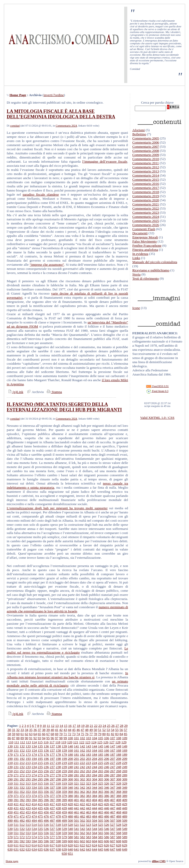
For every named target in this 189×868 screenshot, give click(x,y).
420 (70, 804)
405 (100, 800)
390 (10, 800)
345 (100, 787)
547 (113, 829)
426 (106, 804)
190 (10, 759)
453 (28, 812)
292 (22, 779)
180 (70, 754)
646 (107, 849)
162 (82, 750)
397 (52, 800)
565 (100, 833)
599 (64, 841)
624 (94, 845)
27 (117, 726)
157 (52, 750)
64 (35, 734)
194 (34, 759)
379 (64, 796)
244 (94, 767)
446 (107, 808)
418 (58, 804)
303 (89, 779)
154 (34, 750)
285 (100, 775)
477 (52, 816)
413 (28, 804)
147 (113, 746)
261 (76, 771)
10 (44, 726)
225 (100, 763)
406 (107, 800)
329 (125, 783)
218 (58, 763)
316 (46, 783)
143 (89, 746)
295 (40, 779)
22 (96, 726)
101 (76, 738)
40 (52, 730)
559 (64, 833)
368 (119, 792)
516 (46, 825)
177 (52, 754)
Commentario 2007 (145, 147)
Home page (12, 861)
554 (34, 833)
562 (82, 833)
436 (46, 808)
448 (119, 808)
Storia (136, 274)
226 (106, 763)
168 (119, 750)
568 (119, 833)
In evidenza (140, 254)
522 (82, 825)
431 (16, 808)
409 (125, 800)
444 (94, 808)
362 (82, 792)
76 (87, 734)
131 (16, 746)
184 (94, 754)
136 (46, 746)
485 (100, 816)
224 (94, 763)
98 (61, 738)
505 (100, 820)
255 (40, 771)
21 (91, 726)
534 (34, 829)
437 (52, 808)
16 (70, 726)
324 (94, 783)
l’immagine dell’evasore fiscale (105, 161)
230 (10, 767)
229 (125, 763)
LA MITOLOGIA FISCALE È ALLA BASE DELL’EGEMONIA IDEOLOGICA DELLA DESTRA (61, 114)
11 (48, 726)
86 (9, 738)
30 (9, 730)
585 (100, 837)
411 (16, 804)
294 (34, 779)
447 (113, 808)
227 (113, 763)
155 (40, 750)
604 (94, 841)
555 (40, 833)
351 (16, 792)
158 (58, 750)
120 (70, 742)
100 (70, 738)
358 (58, 792)
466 (107, 812)
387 (113, 796)
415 (40, 804)
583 (89, 837)
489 (125, 816)
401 (76, 800)
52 (104, 730)
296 (46, 779)
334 (34, 787)
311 (16, 783)
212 (22, 763)
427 (113, 804)
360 (70, 792)
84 (121, 734)
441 (76, 808)
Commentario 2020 (145, 200)
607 (113, 841)
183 (89, 754)
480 (70, 816)
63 (31, 734)
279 (64, 775)
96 (52, 738)
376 (46, 796)
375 (40, 796)
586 (107, 837)
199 (64, 759)
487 (113, 816)
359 (64, 792)
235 (40, 767)
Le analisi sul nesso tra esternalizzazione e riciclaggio (67, 650)
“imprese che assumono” (47, 265)
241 (76, 767)
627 (113, 845)
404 (94, 800)
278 (58, 775)
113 (28, 742)
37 (39, 730)
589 (125, 837)
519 (64, 825)
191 (16, 759)
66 (44, 734)
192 (22, 759)
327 (113, 783)
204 (94, 759)
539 (64, 829)
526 (106, 825)
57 (125, 730)
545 (100, 829)
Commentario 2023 (145, 212)
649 (125, 849)
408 (119, 800)
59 (14, 734)
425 (100, 804)
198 (58, 759)
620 (70, 845)
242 (82, 767)
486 (107, 816)
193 (28, 759)
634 (34, 849)
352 (22, 792)
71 (65, 734)
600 (70, 841)
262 (82, 771)
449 (125, 808)
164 (94, 750)
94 (44, 738)
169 (125, 750)
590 (10, 841)
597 (52, 841)
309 (125, 779)
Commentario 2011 (145, 163)
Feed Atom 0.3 (157, 391)
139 (64, 746)
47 (82, 730)
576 (46, 837)
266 (107, 771)
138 (58, 746)
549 (125, 829)
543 (89, 829)
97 (57, 738)
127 (112, 742)
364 (94, 792)
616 (46, 845)
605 (100, 841)
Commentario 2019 (145, 196)
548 (119, 829)
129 (124, 742)
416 (46, 804)
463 (89, 812)
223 (88, 763)
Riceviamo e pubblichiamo (151, 270)
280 (70, 775)
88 (18, 738)
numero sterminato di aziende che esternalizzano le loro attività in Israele (67, 609)
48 (87, 730)
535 (40, 829)
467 (113, 812)
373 (28, 796)
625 (100, 845)
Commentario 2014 (145, 175)
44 (70, 730)
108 (119, 738)
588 (119, 837)
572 (22, 837)
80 (104, 734)
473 (28, 816)
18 (78, 726)
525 (100, 825)
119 (64, 742)
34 (26, 730)
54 (112, 730)
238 (58, 767)
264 (94, 771)
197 (52, 759)
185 (100, 754)
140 (70, 746)
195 (40, 759)
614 (34, 845)
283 (89, 775)
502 (82, 820)
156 (46, 750)
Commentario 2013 (145, 171)
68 (52, 734)
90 (26, 738)
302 (82, 779)
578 (58, 837)
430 (10, 808)
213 (28, 763)
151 (16, 750)
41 (57, 730)
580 (70, 837)
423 (88, 804)
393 (28, 800)
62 (26, 734)
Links (136, 258)
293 (28, 779)
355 (40, 792)
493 (28, 820)
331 (16, 787)
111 (17, 742)
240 (70, 767)
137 (52, 746)
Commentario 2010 (145, 159)
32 (18, 730)
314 (34, 783)
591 (16, 841)
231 (16, 767)
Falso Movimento (144, 241)
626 (106, 845)
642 (82, 849)
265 (100, 771)
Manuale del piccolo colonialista (155, 262)
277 (52, 775)
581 (76, 837)
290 (10, 779)
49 (91, 730)
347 (113, 787)
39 (48, 730)
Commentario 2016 (145, 184)
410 (10, 804)
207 (113, 759)
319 (64, 783)
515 (40, 825)
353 (28, 792)
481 (76, 816)
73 (74, 734)
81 (108, 734)
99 (65, 738)
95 (48, 738)
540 (70, 829)
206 (107, 759)
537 (52, 829)
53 (108, 730)
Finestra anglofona (145, 250)
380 (70, 796)
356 (46, 792)
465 (100, 812)
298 (58, 779)
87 (14, 738)
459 (64, 812)
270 (10, 775)
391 (16, 800)
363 (89, 792)
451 (16, 812)
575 (40, 837)
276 (46, 775)
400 (70, 800)
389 (125, 796)
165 (100, 750)
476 (46, 816)
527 (113, 825)
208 (119, 759)
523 (88, 825)
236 (46, 767)
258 (58, 771)
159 (64, 750)
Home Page (18, 95)
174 (34, 754)
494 (34, 820)
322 (82, 783)
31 (14, 730)
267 (113, 771)
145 (100, 746)
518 (58, 825)
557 (52, 833)
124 (94, 742)
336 (46, 787)
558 (58, 833)
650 (64, 853)
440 (70, 808)
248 (119, 767)
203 (89, 759)
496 (46, 820)
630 (10, 849)
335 (40, 787)
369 (125, 792)
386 (107, 796)
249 (125, 767)
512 (22, 825)
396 (46, 800)
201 (76, 759)
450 (10, 812)
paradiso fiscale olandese (41, 194)
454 (34, 812)
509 (125, 820)
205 (100, 759)
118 (58, 742)
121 (76, 742)
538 (58, 829)
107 (113, 738)
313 (28, 783)
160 (70, 750)
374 (34, 796)
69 (57, 734)
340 (70, 787)
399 (64, 800)
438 (58, 808)
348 (119, 787)
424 (94, 804)
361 (76, 792)
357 (52, 792)
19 (83, 726)
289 (125, 775)
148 (119, 746)
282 (82, 775)
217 (52, 763)
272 (22, 775)
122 (82, 742)
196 (46, 759)
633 (28, 849)
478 (58, 816)
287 (113, 775)
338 (58, 787)
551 (16, 833)
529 (125, 825)
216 (46, 763)
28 (121, 726)
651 (70, 853)
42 (61, 730)
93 (39, 738)
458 (58, 812)
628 (119, 845)
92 (35, 738)
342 (82, 787)
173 (28, 754)
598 (58, 841)
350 (10, 792)
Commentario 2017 (145, 188)
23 (100, 726)
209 (125, 759)
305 (100, 779)
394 (34, 800)
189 (125, 754)
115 (40, 742)
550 (10, 833)
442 (82, 808)
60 (18, 734)
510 (10, 825)
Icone (136, 308)
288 (119, 775)
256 (46, 771)
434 (34, 808)
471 (16, 816)
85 (125, 734)
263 (89, 771)
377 (52, 796)
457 (52, 812)
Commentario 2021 (145, 204)
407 (113, 800)
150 (10, 750)
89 (22, 738)
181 (76, 754)
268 (119, 771)
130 (10, 746)
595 (40, 841)
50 (95, 730)
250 (10, 771)
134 (34, 746)
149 (125, 746)
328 (119, 783)
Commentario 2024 (66, 126)
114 (34, 742)
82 (112, 734)
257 (52, 771)
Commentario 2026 (145, 225)
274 (34, 775)
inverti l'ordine (54, 95)
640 (70, 849)
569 (125, 833)
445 (100, 808)
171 (16, 754)
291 (16, 779)
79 (100, 734)
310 (10, 783)
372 (22, 796)
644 (94, 849)
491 (16, 820)
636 (46, 849)
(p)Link (15, 392)
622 (82, 845)
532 (22, 829)
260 (70, 771)
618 (58, 845)
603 (89, 841)
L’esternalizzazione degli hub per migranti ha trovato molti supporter (57, 508)
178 (58, 754)
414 (34, 804)
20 (87, 726)
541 (76, 829)
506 (107, 820)
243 (89, 767)
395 (40, 800)
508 (119, 820)
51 (100, 730)
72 (70, 734)
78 (95, 734)
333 (28, 787)
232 (22, 767)
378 (58, 796)
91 (31, 738)
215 (40, 763)
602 (82, 841)
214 (34, 763)
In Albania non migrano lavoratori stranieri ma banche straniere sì (67, 675)
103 (89, 738)
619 (64, 845)
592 (22, 841)
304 (94, 779)
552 (22, 833)
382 (82, 796)
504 (94, 820)
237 (52, 767)
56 (121, 730)
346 (107, 787)
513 (28, 825)
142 (82, 746)
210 (10, 763)
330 (10, 787)
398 (58, 800)
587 (113, 837)
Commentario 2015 (145, 180)
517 (52, 825)
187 (113, 754)
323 (88, 783)
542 (82, 829)
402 (82, 800)
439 (64, 808)
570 (10, 837)
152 (22, 750)
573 (28, 837)
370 (10, 796)
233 (28, 767)
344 (94, 787)
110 (11, 742)
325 (100, 783)
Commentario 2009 (145, 155)
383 (89, 796)
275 (40, 775)
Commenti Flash (144, 229)
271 (16, 775)
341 (76, 787)
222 (82, 763)
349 (125, 787)
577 (52, 837)
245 (100, 767)
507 (113, 820)
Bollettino (139, 134)
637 (52, 849)
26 (113, 726)
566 (107, 833)
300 (70, 779)
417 (52, 804)
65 (39, 734)
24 (104, 726)
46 (78, 730)
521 (76, 825)
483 (89, 816)
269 (125, 771)
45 (74, 730)
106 (107, 738)
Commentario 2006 (145, 142)
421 (76, 804)
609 (125, 841)
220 (70, 763)
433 (28, 808)
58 (9, 734)
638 (58, 849)
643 (89, 849)
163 (89, 750)
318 (58, 783)
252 (22, 771)
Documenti (140, 233)
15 (65, 726)
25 (109, 726)
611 (16, 845)
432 (22, 808)
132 (22, 746)
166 (107, 750)
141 (76, 746)
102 (82, 738)
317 (52, 783)
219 (64, 763)
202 (82, 759)
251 (16, 771)
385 (100, 796)
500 (70, 820)
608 (119, 841)
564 (94, 833)
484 (94, 816)
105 (100, 738)
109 (125, 738)
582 (82, 837)
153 (28, 750)
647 (113, 849)
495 (40, 820)
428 (119, 804)
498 (58, 820)
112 (22, 742)
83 (117, 734)
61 (22, 734)
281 (76, 775)
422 (82, 804)
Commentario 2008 (145, 151)
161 (76, 750)
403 (89, 800)
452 (22, 812)
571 (16, 837)
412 (22, 804)
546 (107, 829)
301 (76, 779)
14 (61, 726)
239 (64, 767)
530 (10, 829)
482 (82, 816)
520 (70, 825)
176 (46, 754)
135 (40, 746)
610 (10, 845)
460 (70, 812)
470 (10, 816)
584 (94, 837)
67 (48, 734)
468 (119, 812)
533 (28, 829)
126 (106, 742)
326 (106, 783)
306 (107, 779)
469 (125, 812)
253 (28, 771)
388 (119, 796)
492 (22, 820)
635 (40, 849)
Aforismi (138, 130)
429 (125, 804)
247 (113, 767)
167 (113, 750)
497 (52, 820)
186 (107, 754)
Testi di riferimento (145, 278)
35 (31, 730)
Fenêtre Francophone (147, 245)
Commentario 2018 (145, 192)
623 (88, 845)
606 (107, 841)
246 (107, 767)
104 (94, 738)
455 (40, 812)
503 (89, 820)
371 (16, 796)
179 (64, 754)
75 (82, 734)
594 (34, 841)
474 (34, 816)
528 (119, 825)
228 (119, 763)
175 (40, 754)
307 (113, 779)
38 (44, 730)
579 (64, 837)
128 (118, 742)
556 (46, 833)
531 (16, 829)
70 (61, 734)
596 (46, 841)
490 (10, 820)
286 (107, 775)
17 (74, 726)
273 (28, 775)
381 (76, 796)
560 (70, 833)
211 (16, 763)
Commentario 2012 (145, 167)
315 (40, 783)
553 (28, 833)
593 (28, 841)
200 (70, 759)
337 (52, 787)
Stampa (54, 392)
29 (126, 726)
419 (64, 804)
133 (28, 746)
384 (94, 796)
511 (16, 825)
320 (70, 783)
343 (89, 787)
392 (22, 800)
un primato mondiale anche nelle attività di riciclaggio (67, 683)
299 (64, 779)
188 (119, 754)
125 (100, 742)
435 (40, 808)
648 (119, 849)
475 (40, 816)
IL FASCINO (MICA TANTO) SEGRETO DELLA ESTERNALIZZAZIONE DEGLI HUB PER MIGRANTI (64, 407)
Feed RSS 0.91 (157, 386)
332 (22, 787)
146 (107, 746)
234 (34, 767)
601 (76, 841)
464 (94, 812)
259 (64, 771)
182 (82, 754)
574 (34, 837)
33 (22, 730)
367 (113, 792)
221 (76, 763)
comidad (15, 126)
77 (91, 734)
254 (34, 771)
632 (22, 849)
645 (100, 849)
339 (64, 787)
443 (89, 808)
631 (16, 849)
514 (34, 825)
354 (34, 792)
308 (119, 779)
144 (94, 746)
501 (76, 820)
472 (22, 816)
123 (88, 742)
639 (64, 849)
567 (113, 833)
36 (35, 730)
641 (76, 849)
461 (76, 812)
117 (52, 742)
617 (52, 845)
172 (22, 754)
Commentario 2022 (145, 208)
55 (117, 730)
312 (22, 783)
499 (64, 820)
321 (76, 783)
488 (119, 816)
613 (28, 845)
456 (46, 812)
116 (46, 742)
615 (40, 845)
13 (57, 726)
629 (125, 845)
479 (64, 816)
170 (10, 754)
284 (94, 775)
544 (94, 829)
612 (22, 845)
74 (78, 734)
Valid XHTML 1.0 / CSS (157, 418)
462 (82, 812)
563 (89, 833)
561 (76, 833)
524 (94, 825)
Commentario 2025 (145, 221)
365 (100, 792)
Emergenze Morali (145, 237)
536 (46, 829)
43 (65, 730)
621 (76, 845)
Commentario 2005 (145, 138)
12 (53, 726)
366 (107, 792)
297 (52, 779)
